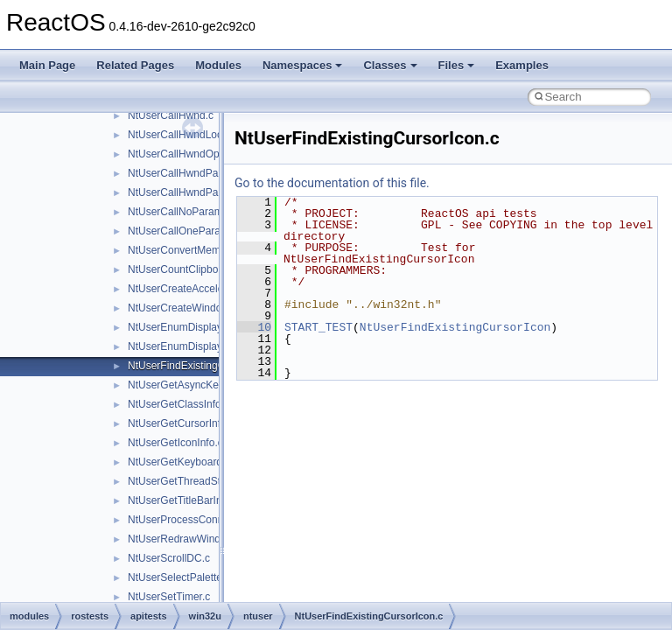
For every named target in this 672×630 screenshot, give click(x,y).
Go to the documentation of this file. (332, 183)
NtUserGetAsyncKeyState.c (192, 385)
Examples (522, 65)
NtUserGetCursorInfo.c (181, 423)
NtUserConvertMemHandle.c (195, 250)
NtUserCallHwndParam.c (186, 173)
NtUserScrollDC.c (169, 558)
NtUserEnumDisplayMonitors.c (199, 327)
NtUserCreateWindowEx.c (189, 308)
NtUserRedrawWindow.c (185, 539)
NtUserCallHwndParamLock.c (197, 192)
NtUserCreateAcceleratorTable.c (203, 289)
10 (254, 327)
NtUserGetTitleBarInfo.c (183, 500)
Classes (390, 65)
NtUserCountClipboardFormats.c (204, 269)
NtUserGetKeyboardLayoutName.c (209, 462)
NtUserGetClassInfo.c (178, 404)
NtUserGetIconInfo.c (175, 443)
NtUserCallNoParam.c (179, 212)
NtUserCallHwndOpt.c (179, 154)
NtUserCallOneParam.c (182, 231)
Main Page (47, 65)
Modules (218, 65)
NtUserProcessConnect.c (187, 520)
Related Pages (135, 65)
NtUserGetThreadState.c (185, 481)
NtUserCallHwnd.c (171, 115)
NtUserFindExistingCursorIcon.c (203, 366)
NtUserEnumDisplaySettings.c (198, 346)
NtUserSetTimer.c (169, 597)
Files (457, 65)
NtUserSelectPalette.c (179, 577)
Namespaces (303, 65)
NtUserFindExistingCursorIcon (455, 327)
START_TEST (318, 327)
